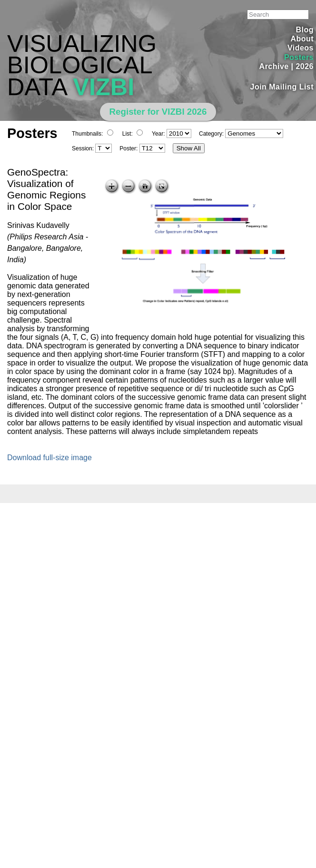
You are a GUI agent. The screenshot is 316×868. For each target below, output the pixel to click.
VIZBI (104, 87)
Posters (299, 57)
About (302, 39)
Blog (305, 30)
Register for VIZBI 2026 (158, 112)
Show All (189, 148)
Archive (274, 66)
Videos (301, 48)
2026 (305, 66)
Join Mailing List (282, 87)
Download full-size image (49, 458)
